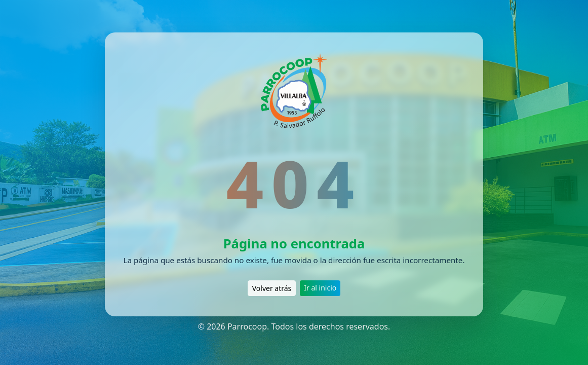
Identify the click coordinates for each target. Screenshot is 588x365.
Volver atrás (272, 288)
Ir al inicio (320, 288)
